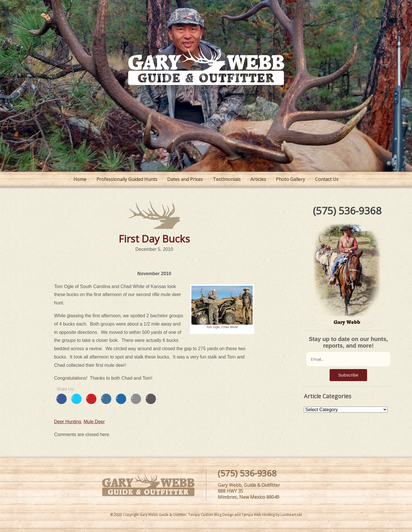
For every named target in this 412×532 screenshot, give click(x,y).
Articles (258, 179)
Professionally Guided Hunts (127, 179)
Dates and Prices (185, 179)
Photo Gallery (290, 179)
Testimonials (227, 179)
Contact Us (327, 179)
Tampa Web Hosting (258, 515)
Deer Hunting (68, 422)
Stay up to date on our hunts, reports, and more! (348, 342)
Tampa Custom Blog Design (211, 515)
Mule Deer (94, 422)
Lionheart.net (291, 515)
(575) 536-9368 (347, 211)
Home (80, 179)
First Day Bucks (154, 239)
